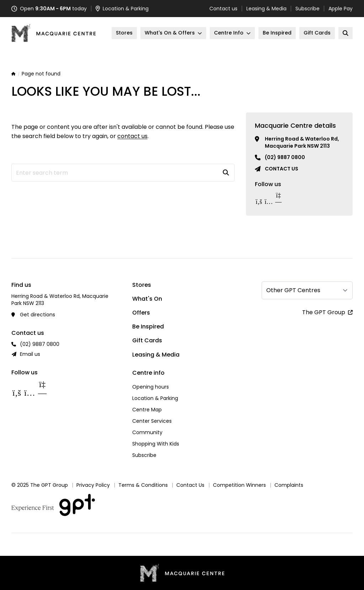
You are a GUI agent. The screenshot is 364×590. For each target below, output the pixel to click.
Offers (141, 313)
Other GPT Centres (293, 290)
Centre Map (147, 410)
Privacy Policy (93, 485)
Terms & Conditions (143, 485)
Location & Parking (155, 398)
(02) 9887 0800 (285, 157)
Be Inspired (148, 326)
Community (147, 432)
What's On (147, 299)
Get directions (38, 315)
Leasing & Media (266, 9)
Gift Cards (147, 340)
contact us (132, 136)
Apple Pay (341, 9)
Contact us (223, 9)
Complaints (289, 485)
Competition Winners (239, 485)
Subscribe (307, 9)
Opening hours (151, 387)
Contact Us (190, 485)
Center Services (152, 421)
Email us (30, 354)
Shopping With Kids (156, 444)
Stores (142, 285)
